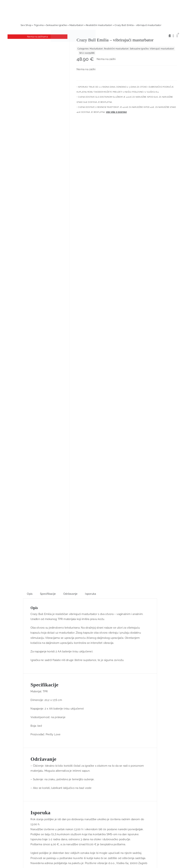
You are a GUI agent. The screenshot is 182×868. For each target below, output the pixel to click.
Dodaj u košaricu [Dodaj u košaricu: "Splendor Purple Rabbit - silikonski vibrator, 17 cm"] (113, 524)
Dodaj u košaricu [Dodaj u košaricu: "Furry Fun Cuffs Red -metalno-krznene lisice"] (69, 524)
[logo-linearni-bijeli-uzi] (89, 667)
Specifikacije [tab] (48, 140)
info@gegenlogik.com (98, 813)
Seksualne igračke (56, 25)
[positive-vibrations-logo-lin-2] (73, 31)
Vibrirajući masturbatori (162, 49)
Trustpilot (71, 553)
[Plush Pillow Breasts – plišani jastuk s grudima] (157, 481)
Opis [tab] (30, 140)
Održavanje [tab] (70, 140)
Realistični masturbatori (99, 25)
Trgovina (39, 25)
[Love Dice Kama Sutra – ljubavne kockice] (25, 481)
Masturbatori (76, 25)
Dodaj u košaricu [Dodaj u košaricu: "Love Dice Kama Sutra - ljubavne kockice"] (26, 524)
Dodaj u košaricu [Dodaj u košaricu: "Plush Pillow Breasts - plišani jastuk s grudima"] (157, 524)
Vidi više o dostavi (116, 112)
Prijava (61, 775)
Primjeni (9, 866)
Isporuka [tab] (90, 140)
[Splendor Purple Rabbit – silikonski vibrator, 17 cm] (113, 481)
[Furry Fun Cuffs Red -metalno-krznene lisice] (69, 481)
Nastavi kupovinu (15, 839)
